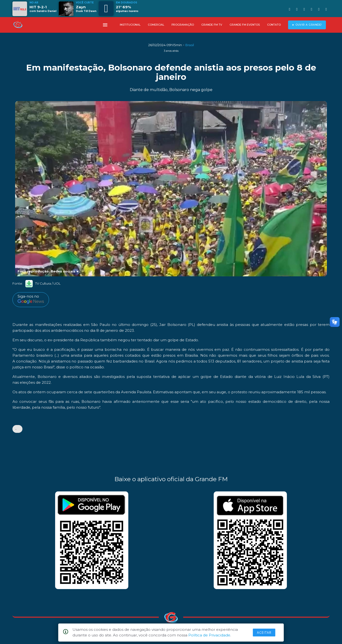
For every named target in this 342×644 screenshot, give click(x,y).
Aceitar (264, 633)
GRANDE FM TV (212, 25)
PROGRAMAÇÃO (183, 25)
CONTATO (274, 25)
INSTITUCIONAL (130, 25)
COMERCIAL (156, 25)
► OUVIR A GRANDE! (307, 25)
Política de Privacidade (209, 635)
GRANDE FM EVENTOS (245, 25)
